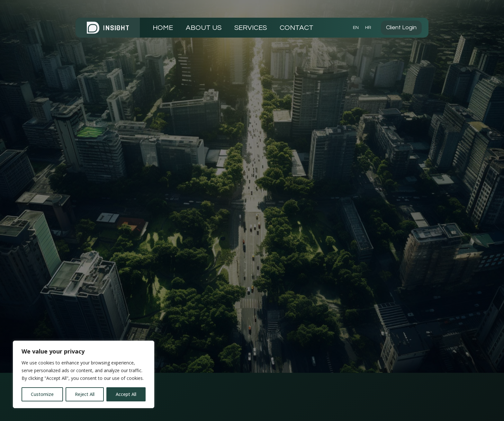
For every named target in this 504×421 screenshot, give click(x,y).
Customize (42, 394)
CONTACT (297, 28)
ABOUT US (204, 28)
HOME (163, 28)
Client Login (401, 27)
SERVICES (251, 28)
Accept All (126, 394)
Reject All (85, 394)
